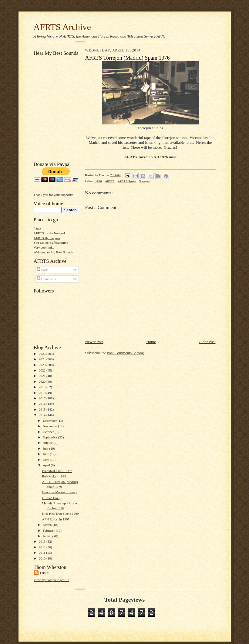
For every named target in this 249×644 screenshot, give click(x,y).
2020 (43, 381)
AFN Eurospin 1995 (56, 519)
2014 (43, 415)
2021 (43, 376)
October (49, 432)
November (50, 426)
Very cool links (44, 247)
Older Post (207, 342)
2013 (43, 541)
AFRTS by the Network (50, 233)
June (46, 454)
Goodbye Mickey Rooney (59, 492)
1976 (98, 181)
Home (151, 342)
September (50, 437)
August (48, 443)
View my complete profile (51, 580)
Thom (45, 573)
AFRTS (110, 181)
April (47, 465)
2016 (43, 404)
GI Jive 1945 (51, 498)
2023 (43, 365)
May (46, 460)
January (49, 536)
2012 (43, 547)
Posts (42, 270)
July (46, 448)
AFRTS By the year (47, 238)
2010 (43, 558)
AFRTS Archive (62, 27)
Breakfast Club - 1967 (57, 471)
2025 (43, 354)
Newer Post (94, 342)
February (49, 530)
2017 (43, 398)
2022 (43, 370)
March (48, 525)
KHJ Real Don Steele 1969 (60, 514)
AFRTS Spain (127, 181)
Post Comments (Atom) (126, 353)
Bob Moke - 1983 (54, 476)
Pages (38, 228)
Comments (46, 279)
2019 (43, 387)
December (50, 421)
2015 (43, 409)
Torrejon (144, 181)
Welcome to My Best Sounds (53, 252)
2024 (43, 359)
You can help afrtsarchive (51, 243)
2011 (43, 553)
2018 (43, 393)
